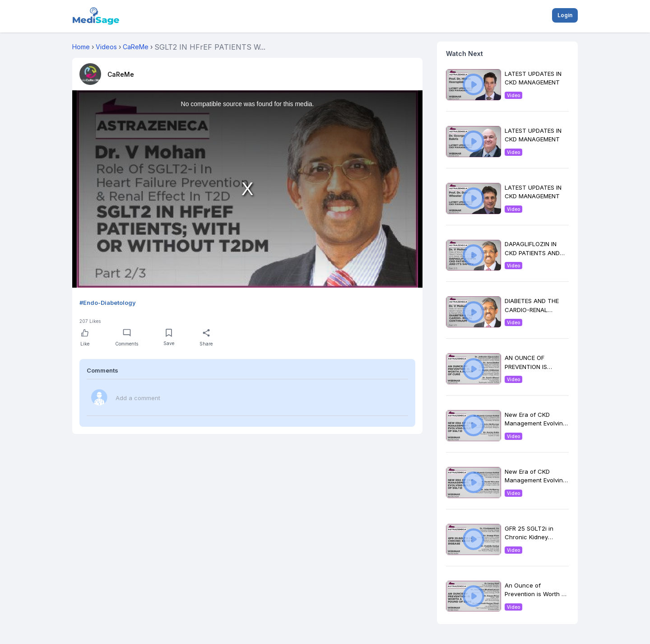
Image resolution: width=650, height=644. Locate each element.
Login (565, 15)
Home (81, 47)
